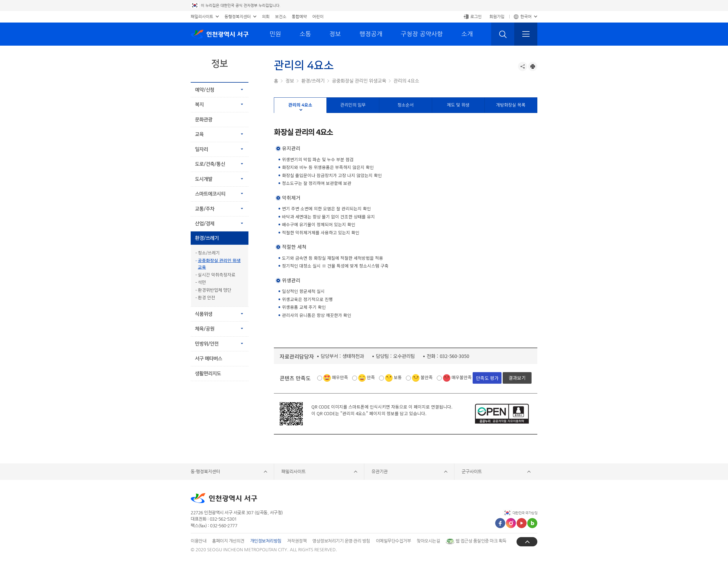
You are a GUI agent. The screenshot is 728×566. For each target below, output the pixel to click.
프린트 (533, 66)
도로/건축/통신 (210, 164)
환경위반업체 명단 (215, 290)
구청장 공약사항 (422, 34)
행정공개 (371, 34)
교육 (199, 134)
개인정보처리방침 (266, 541)
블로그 (532, 523)
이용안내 (198, 541)
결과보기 (517, 378)
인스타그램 (511, 523)
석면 (202, 282)
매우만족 (340, 377)
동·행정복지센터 (205, 471)
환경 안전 (207, 298)
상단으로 (527, 542)
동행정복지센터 (238, 16)
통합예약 (299, 16)
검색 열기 (503, 34)
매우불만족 (462, 377)
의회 (266, 16)
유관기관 (380, 471)
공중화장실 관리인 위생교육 (219, 264)
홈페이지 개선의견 (228, 541)
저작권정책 (297, 541)
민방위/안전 (207, 344)
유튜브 (522, 523)
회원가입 (497, 16)
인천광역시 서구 (220, 34)
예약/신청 (205, 90)
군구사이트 (472, 471)
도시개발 (204, 179)
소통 (305, 34)
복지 (199, 105)
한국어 (526, 16)
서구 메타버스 (209, 359)
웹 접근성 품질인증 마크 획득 (476, 541)
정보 (335, 34)
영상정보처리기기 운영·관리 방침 (341, 541)
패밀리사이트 (202, 16)
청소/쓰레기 (209, 253)
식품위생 (204, 314)
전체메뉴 (526, 34)
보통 (398, 377)
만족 (371, 377)
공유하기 (523, 66)
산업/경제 (205, 224)
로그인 (476, 16)
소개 (467, 34)
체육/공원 (205, 329)
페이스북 (500, 523)
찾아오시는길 (428, 541)
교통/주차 (205, 209)
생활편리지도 (208, 374)
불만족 (427, 377)
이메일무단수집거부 (393, 541)
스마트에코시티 (210, 194)
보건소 (281, 16)
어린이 (318, 16)
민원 (275, 34)
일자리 (201, 149)
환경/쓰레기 (207, 238)
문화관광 (204, 120)
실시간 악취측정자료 (217, 275)
